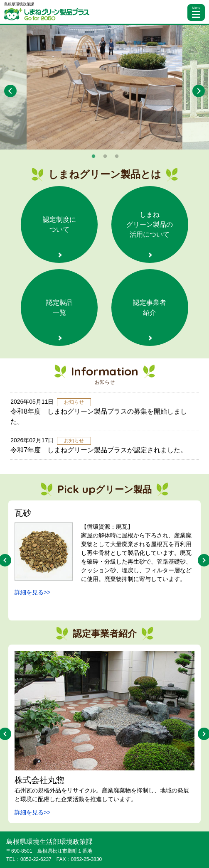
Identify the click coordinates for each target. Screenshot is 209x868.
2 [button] (105, 157)
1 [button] (93, 157)
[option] (104, 87)
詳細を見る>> (32, 592)
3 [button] (117, 157)
